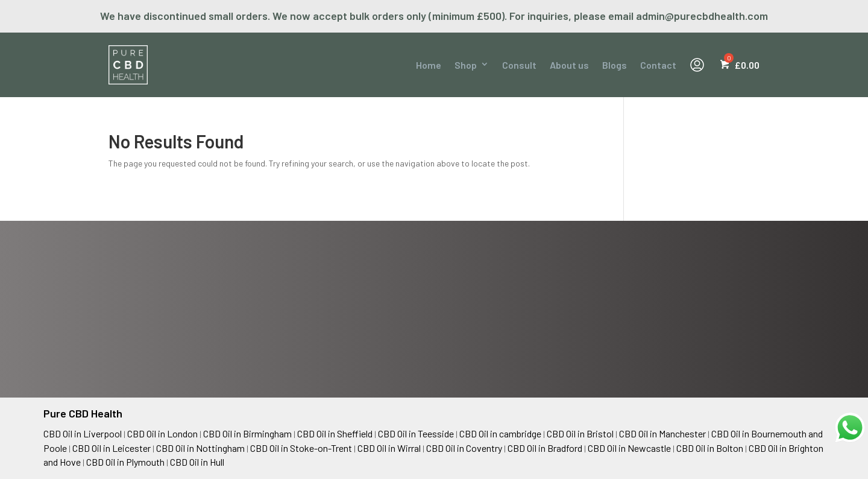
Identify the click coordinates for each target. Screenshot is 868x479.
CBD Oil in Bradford (545, 448)
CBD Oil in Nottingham (200, 448)
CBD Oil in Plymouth (125, 462)
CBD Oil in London (162, 433)
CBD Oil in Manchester (662, 433)
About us (569, 65)
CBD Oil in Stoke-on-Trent (301, 448)
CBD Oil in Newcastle (629, 448)
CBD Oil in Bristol (580, 433)
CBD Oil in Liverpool (83, 433)
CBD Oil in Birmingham (247, 433)
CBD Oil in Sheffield (335, 433)
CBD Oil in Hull (197, 462)
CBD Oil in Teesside (416, 433)
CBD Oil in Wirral (389, 448)
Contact (658, 65)
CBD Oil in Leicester (112, 448)
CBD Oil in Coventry (464, 448)
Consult (519, 65)
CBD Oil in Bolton (710, 448)
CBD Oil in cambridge (500, 433)
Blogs (615, 65)
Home (429, 65)
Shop (466, 65)
